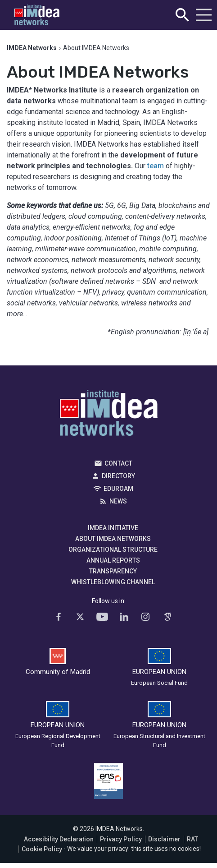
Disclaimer (164, 839)
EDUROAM (118, 489)
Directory (118, 476)
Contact (118, 463)
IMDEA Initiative (113, 528)
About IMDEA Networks (113, 539)
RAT (192, 839)
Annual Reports (113, 560)
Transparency (113, 571)
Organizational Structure (113, 549)
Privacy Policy (121, 839)
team (156, 166)
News (118, 501)
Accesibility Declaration (59, 839)
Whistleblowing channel (113, 582)
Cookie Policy (42, 849)
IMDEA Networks (109, 415)
